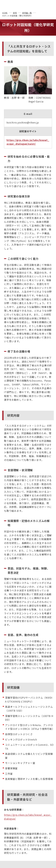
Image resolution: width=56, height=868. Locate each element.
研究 (15, 13)
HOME (5, 13)
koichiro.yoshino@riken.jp (23, 122)
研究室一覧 (27, 13)
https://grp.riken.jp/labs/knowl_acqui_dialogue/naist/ (28, 142)
